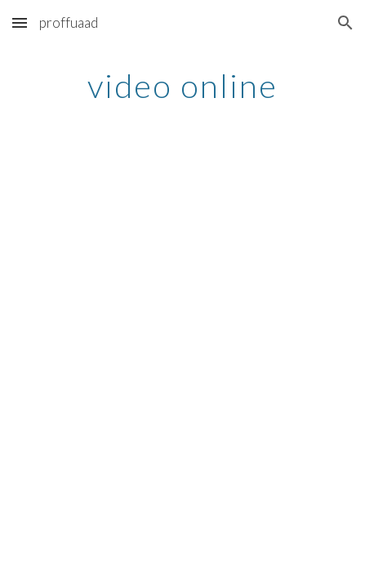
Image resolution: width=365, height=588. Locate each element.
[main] (182, 86)
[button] (20, 22)
